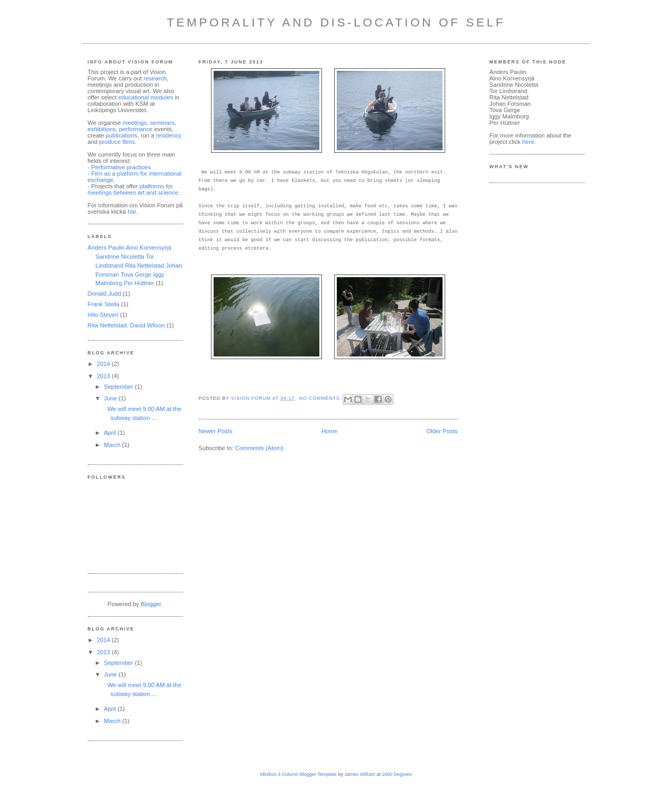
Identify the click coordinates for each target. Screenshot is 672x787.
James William (360, 774)
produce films (117, 142)
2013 (104, 376)
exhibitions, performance (120, 129)
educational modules (147, 97)
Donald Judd (104, 294)
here (528, 142)
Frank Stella (104, 304)
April (111, 433)
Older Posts (442, 431)
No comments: (321, 398)
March (113, 445)
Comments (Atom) (260, 448)
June (112, 398)
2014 (104, 364)
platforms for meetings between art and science (133, 189)
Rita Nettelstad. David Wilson (126, 325)
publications (122, 135)
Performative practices (121, 167)
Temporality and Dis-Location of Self (336, 22)
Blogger (151, 604)
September (119, 387)
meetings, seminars (148, 123)
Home (329, 431)
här (132, 212)
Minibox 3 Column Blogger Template (298, 774)
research (155, 78)
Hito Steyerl (103, 315)
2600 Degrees (397, 774)
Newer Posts (216, 431)
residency (169, 135)
